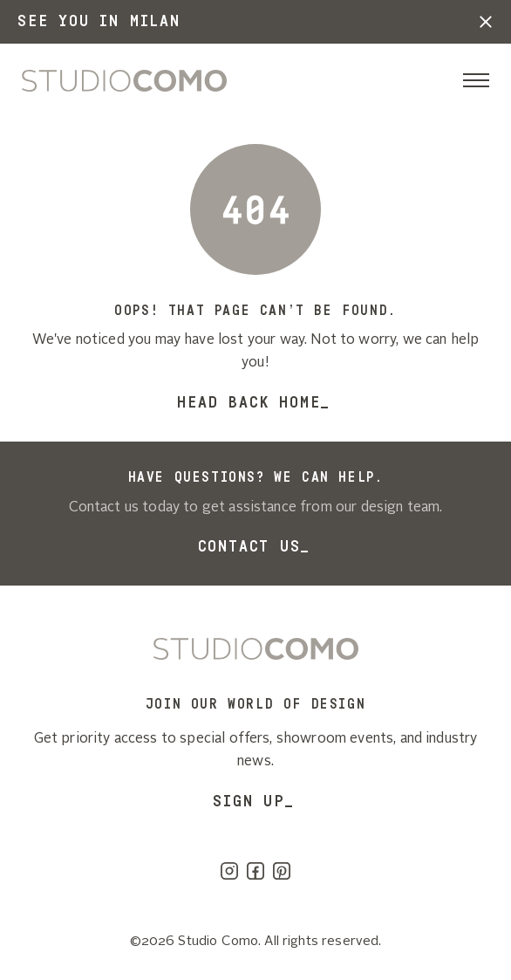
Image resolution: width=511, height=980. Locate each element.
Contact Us (249, 546)
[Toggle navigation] (476, 80)
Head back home (249, 402)
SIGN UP (249, 801)
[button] (486, 22)
